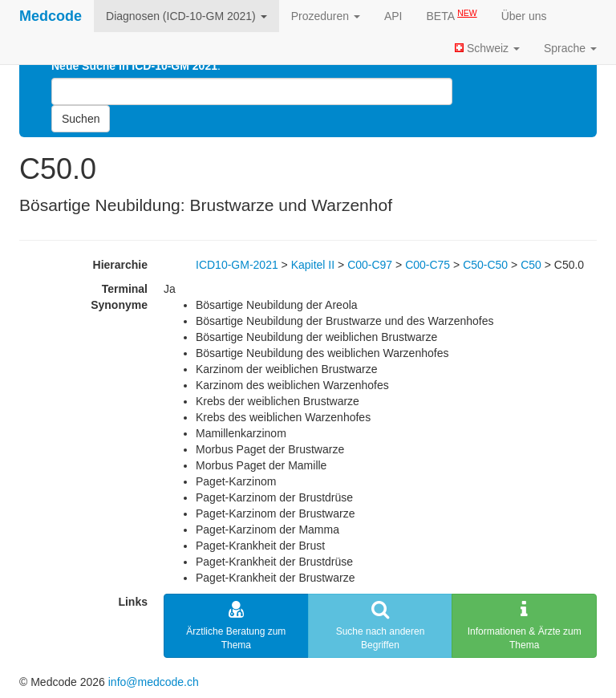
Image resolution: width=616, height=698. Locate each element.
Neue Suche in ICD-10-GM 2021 (134, 66)
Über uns (524, 16)
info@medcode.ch (154, 682)
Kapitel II (313, 265)
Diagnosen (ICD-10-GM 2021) (186, 16)
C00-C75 (428, 265)
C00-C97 (370, 265)
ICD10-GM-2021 (237, 265)
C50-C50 (485, 265)
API (393, 16)
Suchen (81, 119)
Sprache (570, 48)
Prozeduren (326, 16)
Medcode (51, 16)
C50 (531, 265)
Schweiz (487, 48)
